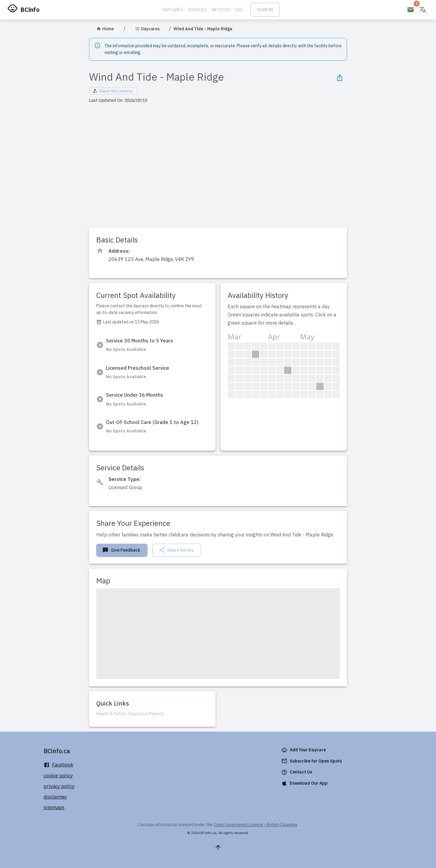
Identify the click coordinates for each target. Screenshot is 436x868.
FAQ (239, 10)
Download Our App (305, 783)
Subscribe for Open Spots (312, 761)
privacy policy (59, 786)
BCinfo (30, 10)
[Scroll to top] (218, 847)
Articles (221, 10)
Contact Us (297, 772)
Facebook (58, 765)
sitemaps (54, 807)
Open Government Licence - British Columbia (256, 825)
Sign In (265, 10)
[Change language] (423, 10)
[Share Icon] (340, 78)
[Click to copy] (151, 259)
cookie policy (58, 776)
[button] (113, 91)
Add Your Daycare (304, 750)
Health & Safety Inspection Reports (130, 714)
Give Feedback (121, 550)
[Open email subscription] (411, 10)
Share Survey (176, 550)
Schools (197, 10)
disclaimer (55, 797)
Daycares (173, 10)
